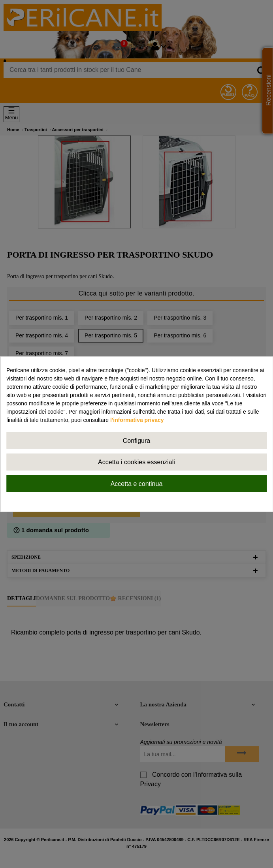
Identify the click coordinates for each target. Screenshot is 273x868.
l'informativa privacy (137, 420)
